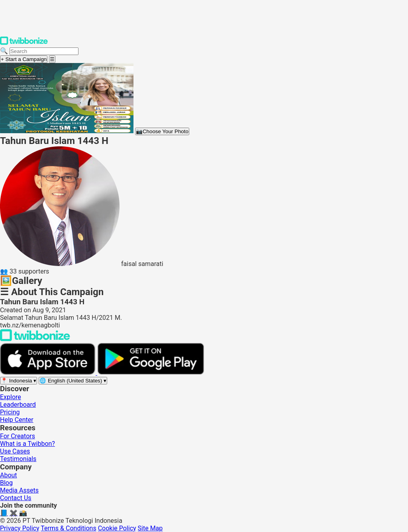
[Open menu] (52, 59)
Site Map (150, 528)
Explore (11, 397)
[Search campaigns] (44, 51)
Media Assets (19, 490)
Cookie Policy (117, 528)
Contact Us (16, 498)
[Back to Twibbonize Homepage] (35, 339)
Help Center (17, 420)
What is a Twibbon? (27, 444)
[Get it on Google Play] (151, 373)
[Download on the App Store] (49, 373)
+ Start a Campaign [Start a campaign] (24, 59)
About (9, 475)
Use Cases (15, 451)
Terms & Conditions (69, 528)
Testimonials (18, 459)
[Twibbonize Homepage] (24, 43)
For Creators (18, 436)
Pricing (10, 412)
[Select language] (73, 381)
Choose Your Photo (162, 131)
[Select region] (19, 381)
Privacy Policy (20, 528)
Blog (6, 483)
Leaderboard (18, 405)
